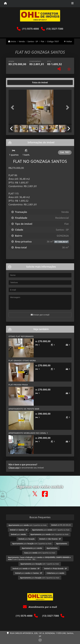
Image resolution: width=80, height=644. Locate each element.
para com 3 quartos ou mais (49, 534)
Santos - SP (33, 41)
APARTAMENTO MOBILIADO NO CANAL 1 (28, 433)
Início (12, 41)
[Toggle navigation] (72, 4)
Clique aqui (14, 468)
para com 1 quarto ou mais (51, 530)
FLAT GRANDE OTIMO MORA (22, 360)
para (18, 534)
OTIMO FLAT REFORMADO (21, 336)
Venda (22, 41)
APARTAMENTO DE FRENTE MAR (24, 409)
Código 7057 (53, 41)
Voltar (68, 41)
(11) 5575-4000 (30, 29)
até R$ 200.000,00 (61, 525)
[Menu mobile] (5, 3)
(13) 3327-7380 (55, 29)
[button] (13, 107)
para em (26, 569)
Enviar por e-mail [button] (40, 315)
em (19, 530)
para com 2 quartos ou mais (28, 525)
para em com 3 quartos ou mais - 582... (39, 558)
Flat (42, 41)
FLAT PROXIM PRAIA (18, 385)
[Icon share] (35, 494)
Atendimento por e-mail (40, 607)
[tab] (17, 82)
